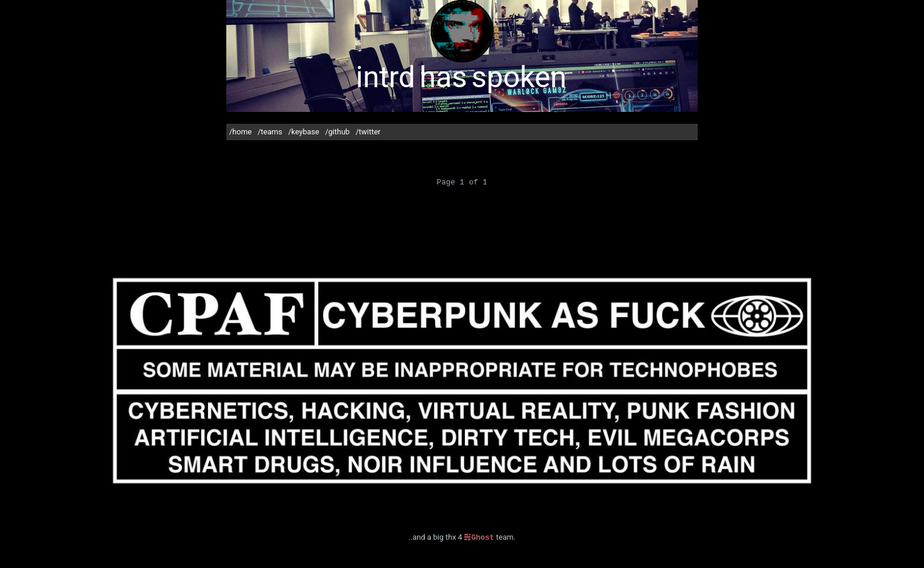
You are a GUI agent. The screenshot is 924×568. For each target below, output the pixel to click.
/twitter (368, 132)
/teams (270, 132)
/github (338, 132)
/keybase (304, 132)
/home (240, 132)
